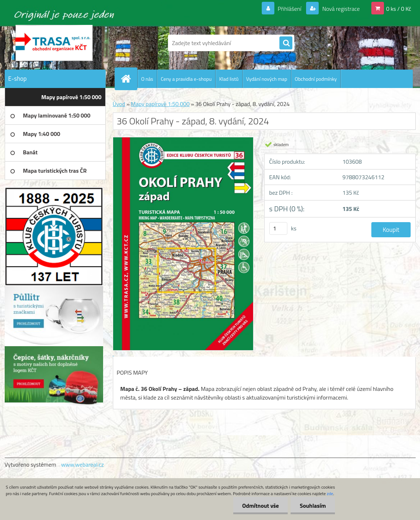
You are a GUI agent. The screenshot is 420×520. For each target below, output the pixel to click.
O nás (147, 79)
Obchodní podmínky (316, 79)
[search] (286, 43)
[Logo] (54, 43)
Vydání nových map (267, 79)
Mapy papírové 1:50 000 (160, 104)
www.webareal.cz (82, 464)
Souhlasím (313, 506)
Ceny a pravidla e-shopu (186, 79)
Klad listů (229, 79)
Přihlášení (290, 9)
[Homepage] (129, 79)
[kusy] (278, 228)
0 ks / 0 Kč (399, 9)
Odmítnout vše (261, 506)
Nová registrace (340, 9)
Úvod (119, 104)
